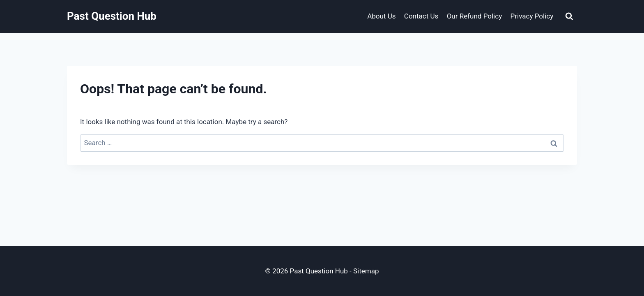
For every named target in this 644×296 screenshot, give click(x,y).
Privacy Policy (532, 16)
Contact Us (421, 16)
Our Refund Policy (475, 16)
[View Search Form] (569, 16)
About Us (381, 16)
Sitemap (366, 271)
